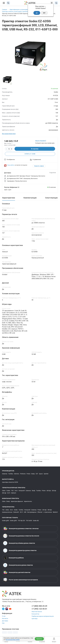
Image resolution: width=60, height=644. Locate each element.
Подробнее (53, 173)
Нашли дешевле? (41, 141)
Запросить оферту (39, 166)
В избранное (9, 160)
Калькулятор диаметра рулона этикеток (20, 551)
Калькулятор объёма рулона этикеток (19, 543)
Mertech (14, 493)
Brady (33, 474)
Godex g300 (13, 521)
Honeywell (22, 491)
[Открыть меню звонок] (56, 3)
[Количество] (9, 149)
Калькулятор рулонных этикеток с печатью (21, 529)
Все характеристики (9, 134)
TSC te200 (29, 521)
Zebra (4, 491)
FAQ (3, 623)
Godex (8, 491)
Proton (28, 474)
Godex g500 (5, 521)
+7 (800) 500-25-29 (39, 606)
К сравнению (36, 160)
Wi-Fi (9, 493)
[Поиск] (8, 3)
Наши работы (11, 165)
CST (37, 474)
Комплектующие (30, 198)
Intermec (17, 474)
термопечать (28, 502)
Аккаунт (54, 640)
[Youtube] (10, 609)
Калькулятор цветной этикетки (17, 573)
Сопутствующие (51, 198)
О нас (4, 616)
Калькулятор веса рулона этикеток (18, 565)
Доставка (5, 621)
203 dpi (54, 491)
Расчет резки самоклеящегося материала (21, 580)
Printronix (23, 474)
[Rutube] (7, 609)
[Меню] (4, 3)
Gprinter (46, 474)
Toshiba (11, 474)
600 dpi (49, 491)
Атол (16, 491)
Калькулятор (36, 614)
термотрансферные (17, 502)
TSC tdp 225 (21, 521)
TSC (12, 491)
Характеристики (9, 198)
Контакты (5, 619)
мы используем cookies (13, 640)
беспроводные (32, 512)
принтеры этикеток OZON (10, 482)
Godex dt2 (36, 521)
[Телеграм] (3, 609)
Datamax (5, 474)
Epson (41, 474)
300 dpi (4, 493)
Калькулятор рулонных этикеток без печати (21, 536)
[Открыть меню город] (52, 3)
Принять (39, 639)
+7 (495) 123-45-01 (39, 609)
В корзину (35, 149)
